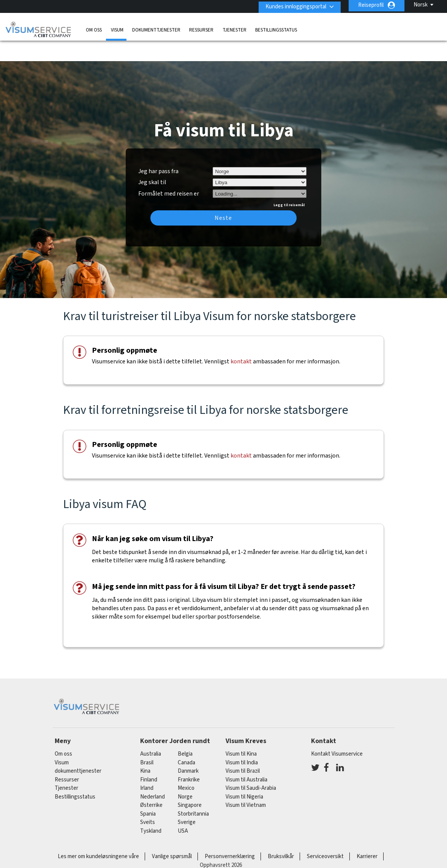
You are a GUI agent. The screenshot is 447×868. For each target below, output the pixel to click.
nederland (152, 774)
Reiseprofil (371, 5)
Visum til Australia (246, 757)
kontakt (241, 339)
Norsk (421, 5)
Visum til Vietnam (246, 782)
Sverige (187, 799)
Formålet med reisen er (169, 170)
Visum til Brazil (243, 748)
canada (186, 739)
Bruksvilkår (281, 834)
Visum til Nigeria (244, 774)
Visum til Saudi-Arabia (251, 765)
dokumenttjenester (156, 28)
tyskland (151, 808)
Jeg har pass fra (158, 148)
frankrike (189, 757)
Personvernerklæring (230, 834)
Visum (117, 28)
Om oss (94, 28)
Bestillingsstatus (276, 28)
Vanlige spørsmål (172, 834)
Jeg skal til (152, 159)
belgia (185, 731)
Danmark (188, 748)
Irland (147, 765)
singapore (190, 782)
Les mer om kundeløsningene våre (98, 834)
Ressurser (201, 28)
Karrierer (367, 834)
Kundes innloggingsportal (293, 5)
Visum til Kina (241, 731)
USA (183, 808)
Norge (185, 774)
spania (148, 791)
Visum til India (242, 739)
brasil (147, 739)
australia (151, 731)
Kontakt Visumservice (337, 731)
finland (149, 757)
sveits (148, 799)
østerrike (151, 782)
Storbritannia (193, 791)
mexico (186, 765)
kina (145, 748)
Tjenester (235, 28)
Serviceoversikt (325, 834)
